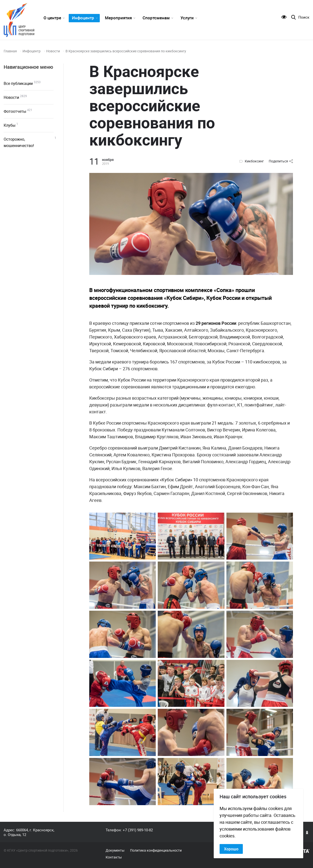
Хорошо (231, 849)
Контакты (114, 857)
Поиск (304, 17)
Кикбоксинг (254, 161)
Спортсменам (156, 18)
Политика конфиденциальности (156, 850)
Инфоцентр (83, 18)
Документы (115, 850)
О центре (52, 18)
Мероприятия (118, 18)
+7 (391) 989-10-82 (138, 830)
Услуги (187, 18)
